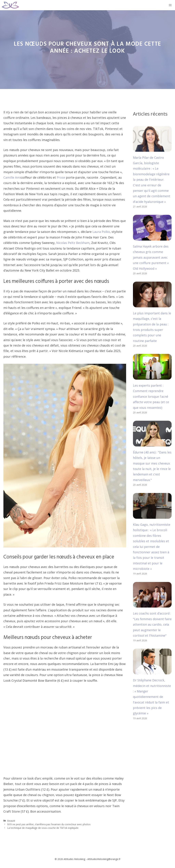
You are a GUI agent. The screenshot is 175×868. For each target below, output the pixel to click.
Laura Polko (101, 232)
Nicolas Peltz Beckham (73, 243)
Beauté (11, 821)
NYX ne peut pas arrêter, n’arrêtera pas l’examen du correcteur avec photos (49, 824)
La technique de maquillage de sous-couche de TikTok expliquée (43, 828)
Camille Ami (12, 177)
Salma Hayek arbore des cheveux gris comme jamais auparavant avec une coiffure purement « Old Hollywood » (151, 257)
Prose (61, 177)
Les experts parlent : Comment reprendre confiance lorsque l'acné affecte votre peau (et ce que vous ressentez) (151, 396)
